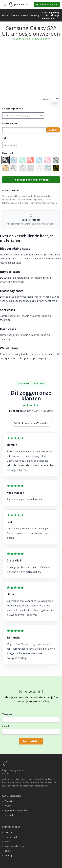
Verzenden (10, 815)
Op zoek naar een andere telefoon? (31, 39)
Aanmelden (31, 741)
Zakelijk (8, 851)
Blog (7, 842)
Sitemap (9, 856)
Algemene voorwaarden (16, 810)
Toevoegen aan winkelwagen (31, 180)
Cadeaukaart (11, 837)
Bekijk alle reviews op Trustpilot (31, 423)
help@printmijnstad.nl (13, 770)
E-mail (6, 726)
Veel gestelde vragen (15, 846)
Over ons (9, 832)
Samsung (35, 15)
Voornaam (8, 714)
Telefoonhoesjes (19, 15)
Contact (8, 801)
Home (5, 15)
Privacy (8, 806)
